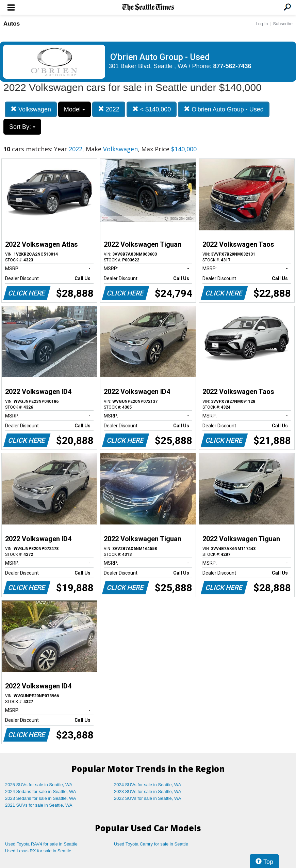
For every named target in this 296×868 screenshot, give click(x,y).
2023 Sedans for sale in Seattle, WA (40, 798)
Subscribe (283, 24)
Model (75, 109)
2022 (109, 109)
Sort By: (22, 127)
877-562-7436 (232, 66)
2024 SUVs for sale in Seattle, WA (148, 785)
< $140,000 (152, 109)
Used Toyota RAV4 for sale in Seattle (41, 844)
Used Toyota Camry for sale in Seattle (151, 844)
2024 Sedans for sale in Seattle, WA (40, 791)
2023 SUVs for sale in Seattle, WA (148, 791)
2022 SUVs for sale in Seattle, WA (148, 798)
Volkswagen (31, 109)
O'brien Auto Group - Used (224, 109)
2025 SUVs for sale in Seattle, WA (39, 785)
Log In (262, 24)
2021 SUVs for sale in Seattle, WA (39, 805)
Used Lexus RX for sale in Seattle (38, 851)
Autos (12, 24)
